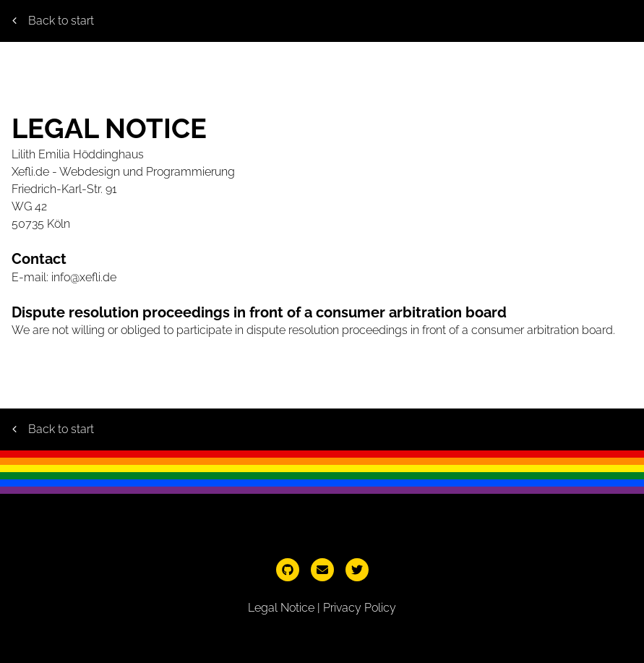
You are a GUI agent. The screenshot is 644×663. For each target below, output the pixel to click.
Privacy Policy (360, 608)
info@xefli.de (84, 277)
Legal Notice (281, 608)
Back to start (53, 21)
